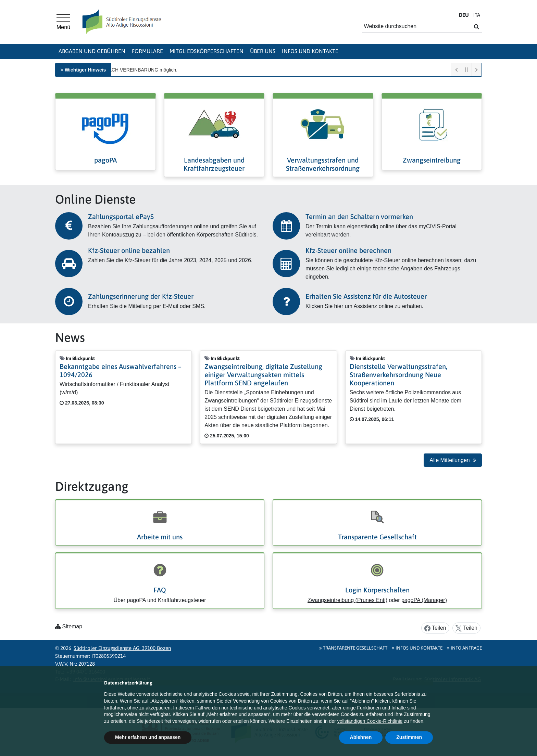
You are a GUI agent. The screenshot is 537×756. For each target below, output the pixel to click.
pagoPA (105, 160)
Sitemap (72, 626)
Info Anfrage (464, 648)
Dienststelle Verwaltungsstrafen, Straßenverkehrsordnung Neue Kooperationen (398, 375)
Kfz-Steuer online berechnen (348, 250)
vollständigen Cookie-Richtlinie (370, 721)
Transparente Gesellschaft (377, 537)
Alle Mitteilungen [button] (453, 460)
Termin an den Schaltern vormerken (359, 216)
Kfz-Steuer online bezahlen (129, 250)
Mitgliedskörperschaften (207, 51)
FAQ (160, 590)
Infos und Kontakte (310, 51)
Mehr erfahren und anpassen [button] (148, 737)
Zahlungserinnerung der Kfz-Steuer (141, 296)
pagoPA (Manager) (424, 600)
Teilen (435, 628)
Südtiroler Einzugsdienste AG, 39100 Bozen (122, 648)
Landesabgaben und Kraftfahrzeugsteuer (214, 164)
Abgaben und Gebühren (92, 51)
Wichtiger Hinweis (85, 70)
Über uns (263, 51)
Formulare (147, 51)
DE (464, 15)
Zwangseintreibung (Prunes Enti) (347, 600)
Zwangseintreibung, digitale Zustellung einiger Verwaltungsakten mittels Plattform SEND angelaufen (263, 375)
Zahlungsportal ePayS (121, 216)
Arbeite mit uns (160, 537)
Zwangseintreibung (432, 160)
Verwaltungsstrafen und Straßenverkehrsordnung (323, 164)
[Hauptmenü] (63, 22)
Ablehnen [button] (361, 737)
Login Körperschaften (377, 590)
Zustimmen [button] (409, 737)
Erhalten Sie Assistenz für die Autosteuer (366, 296)
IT (477, 15)
